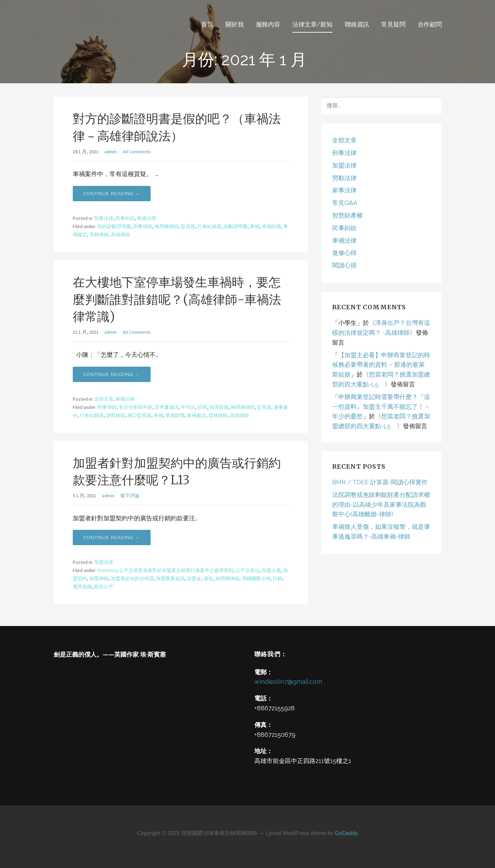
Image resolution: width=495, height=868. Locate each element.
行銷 (277, 578)
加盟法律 (104, 562)
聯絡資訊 (357, 24)
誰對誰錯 (116, 415)
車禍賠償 (271, 226)
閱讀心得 (344, 265)
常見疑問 (393, 24)
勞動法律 (344, 178)
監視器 (188, 226)
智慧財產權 (347, 215)
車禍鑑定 (197, 415)
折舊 (202, 407)
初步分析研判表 (136, 407)
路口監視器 (139, 415)
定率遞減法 (167, 407)
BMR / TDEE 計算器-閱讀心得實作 (380, 482)
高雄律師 (120, 235)
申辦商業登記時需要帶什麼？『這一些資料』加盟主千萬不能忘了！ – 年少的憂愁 (381, 407)
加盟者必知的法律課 (132, 578)
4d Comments (137, 152)
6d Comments (137, 332)
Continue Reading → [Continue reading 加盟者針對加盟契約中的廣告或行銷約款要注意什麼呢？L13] (112, 537)
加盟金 (194, 578)
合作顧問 (430, 24)
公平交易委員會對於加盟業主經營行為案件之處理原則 (176, 570)
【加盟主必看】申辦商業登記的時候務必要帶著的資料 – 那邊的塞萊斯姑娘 (381, 365)
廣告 (208, 578)
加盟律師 (99, 578)
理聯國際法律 (256, 578)
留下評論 (130, 496)
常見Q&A (345, 203)
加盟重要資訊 (170, 578)
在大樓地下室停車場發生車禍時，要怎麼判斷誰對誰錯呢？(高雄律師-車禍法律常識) (177, 299)
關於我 (235, 24)
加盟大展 (271, 570)
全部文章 (104, 399)
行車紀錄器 (209, 226)
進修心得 (344, 253)
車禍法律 (147, 218)
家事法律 (344, 190)
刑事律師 (143, 226)
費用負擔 (82, 587)
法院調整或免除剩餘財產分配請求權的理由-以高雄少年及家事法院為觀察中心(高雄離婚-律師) (381, 505)
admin (110, 152)
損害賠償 (219, 407)
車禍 (255, 226)
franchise (107, 570)
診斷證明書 (236, 226)
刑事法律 (104, 218)
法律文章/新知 (312, 24)
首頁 (207, 24)
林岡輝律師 (167, 226)
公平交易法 (247, 570)
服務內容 (268, 24)
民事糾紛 (125, 218)
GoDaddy (346, 833)
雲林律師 (99, 235)
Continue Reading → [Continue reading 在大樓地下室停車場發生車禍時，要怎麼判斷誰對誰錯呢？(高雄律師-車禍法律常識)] (112, 374)
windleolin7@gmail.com (288, 682)
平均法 (188, 407)
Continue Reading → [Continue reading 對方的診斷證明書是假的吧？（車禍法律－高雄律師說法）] (112, 194)
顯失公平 (104, 587)
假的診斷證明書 (114, 226)
